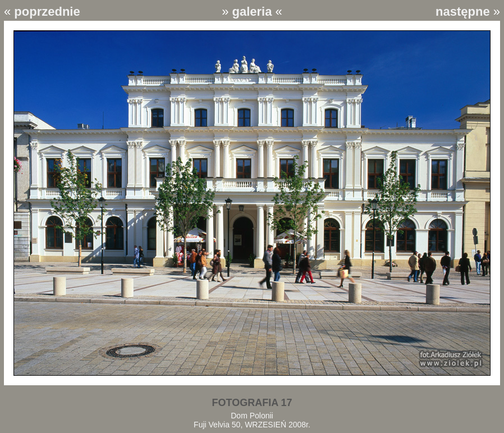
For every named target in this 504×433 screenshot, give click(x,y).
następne (463, 12)
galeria (252, 12)
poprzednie (47, 12)
